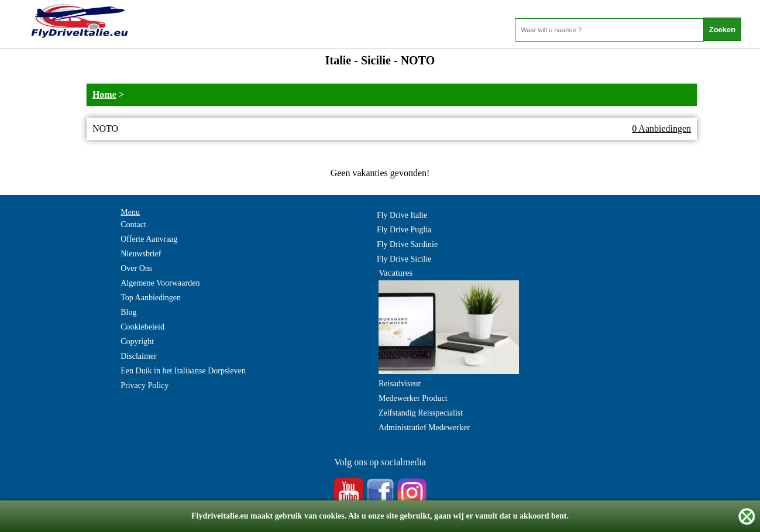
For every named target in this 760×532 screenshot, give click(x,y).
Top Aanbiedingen (151, 298)
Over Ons (136, 268)
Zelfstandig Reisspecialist (421, 413)
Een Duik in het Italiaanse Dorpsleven (183, 371)
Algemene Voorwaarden (160, 283)
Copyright (137, 341)
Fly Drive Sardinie (407, 244)
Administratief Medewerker (424, 428)
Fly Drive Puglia (404, 230)
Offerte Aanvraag (149, 239)
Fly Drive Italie (402, 215)
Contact (133, 224)
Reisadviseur (400, 384)
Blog (128, 312)
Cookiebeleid (142, 327)
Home (104, 95)
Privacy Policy (145, 385)
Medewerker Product (413, 398)
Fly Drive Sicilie (404, 259)
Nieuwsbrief (141, 254)
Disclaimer (138, 356)
